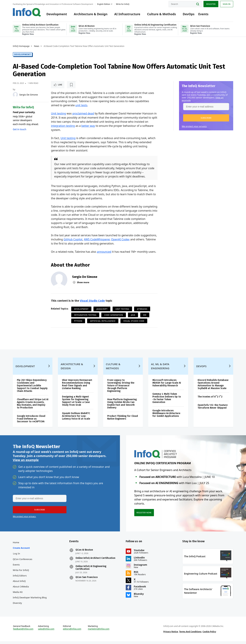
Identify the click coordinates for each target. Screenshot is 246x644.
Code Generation (114, 315)
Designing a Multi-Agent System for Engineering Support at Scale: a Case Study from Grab (76, 404)
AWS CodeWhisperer (97, 239)
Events (203, 14)
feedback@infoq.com (23, 632)
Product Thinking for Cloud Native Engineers (123, 420)
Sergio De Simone (29, 95)
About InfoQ (19, 584)
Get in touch (19, 129)
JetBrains (142, 309)
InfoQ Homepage (21, 46)
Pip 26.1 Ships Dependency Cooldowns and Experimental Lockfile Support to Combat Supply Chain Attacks (32, 388)
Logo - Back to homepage (27, 12)
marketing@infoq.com (99, 632)
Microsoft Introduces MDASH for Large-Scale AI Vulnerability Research (167, 386)
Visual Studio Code (92, 301)
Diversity (17, 606)
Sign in (227, 4)
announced (104, 252)
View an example (26, 463)
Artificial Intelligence (103, 321)
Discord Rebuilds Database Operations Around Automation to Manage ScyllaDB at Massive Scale (213, 387)
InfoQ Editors (20, 578)
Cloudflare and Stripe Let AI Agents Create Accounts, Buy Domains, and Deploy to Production (33, 406)
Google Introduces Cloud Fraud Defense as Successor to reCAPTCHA (31, 421)
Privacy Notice (171, 634)
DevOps (189, 14)
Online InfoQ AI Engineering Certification (91, 570)
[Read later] (71, 85)
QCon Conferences (23, 562)
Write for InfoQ (21, 573)
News (37, 46)
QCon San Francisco (87, 580)
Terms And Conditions (190, 634)
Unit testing (58, 113)
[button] (206, 118)
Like (60, 85)
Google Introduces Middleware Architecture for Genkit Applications (166, 416)
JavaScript (102, 309)
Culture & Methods (161, 14)
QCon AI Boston (84, 553)
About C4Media (21, 589)
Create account (21, 551)
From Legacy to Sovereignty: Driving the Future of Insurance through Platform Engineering (121, 388)
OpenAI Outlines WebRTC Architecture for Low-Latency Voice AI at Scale (76, 419)
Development (57, 14)
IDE (145, 315)
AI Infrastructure (127, 14)
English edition (104, 4)
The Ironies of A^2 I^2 (210, 399)
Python (78, 321)
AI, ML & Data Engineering (160, 369)
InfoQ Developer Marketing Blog (30, 600)
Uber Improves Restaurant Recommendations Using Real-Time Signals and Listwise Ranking (77, 387)
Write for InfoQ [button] (123, 4)
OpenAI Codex (120, 239)
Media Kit (18, 595)
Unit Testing (122, 309)
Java (133, 315)
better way (88, 126)
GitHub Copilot (73, 239)
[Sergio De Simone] (15, 95)
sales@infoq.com (46, 632)
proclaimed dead (83, 113)
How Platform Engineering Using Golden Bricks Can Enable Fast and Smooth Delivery (122, 406)
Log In (17, 556)
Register (211, 4)
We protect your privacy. (194, 126)
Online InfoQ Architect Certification (95, 561)
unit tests (81, 105)
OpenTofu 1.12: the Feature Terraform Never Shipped (213, 409)
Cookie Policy (209, 634)
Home (16, 545)
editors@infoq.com (72, 632)
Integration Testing (85, 315)
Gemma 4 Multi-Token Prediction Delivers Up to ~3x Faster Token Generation (167, 401)
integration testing (63, 126)
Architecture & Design (91, 14)
